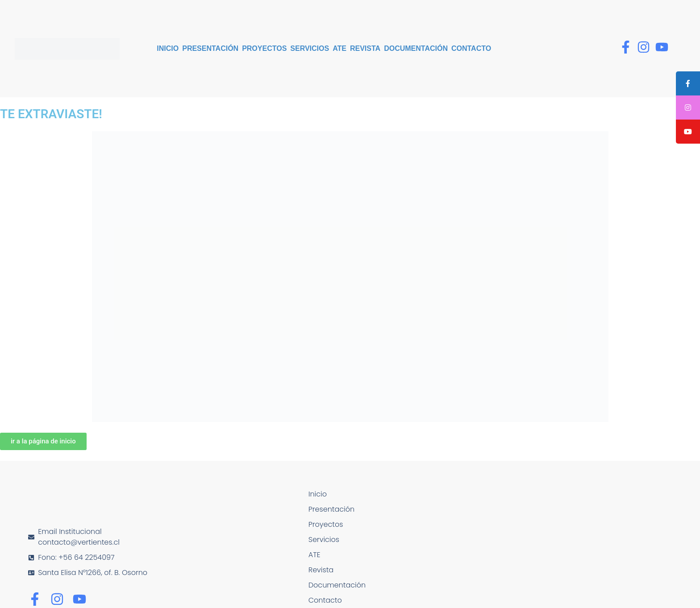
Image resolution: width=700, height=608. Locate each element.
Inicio (168, 48)
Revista (365, 48)
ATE (340, 48)
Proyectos (264, 48)
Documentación (416, 48)
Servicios (310, 48)
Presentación (210, 48)
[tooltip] (688, 83)
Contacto (471, 48)
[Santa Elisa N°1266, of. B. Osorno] (542, 551)
